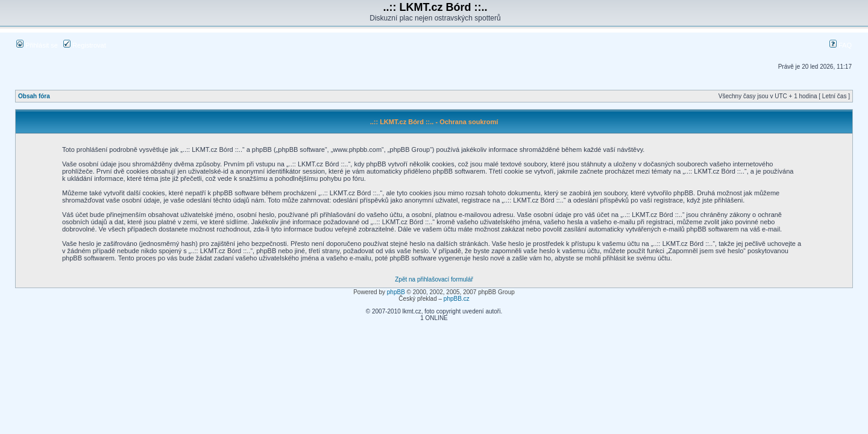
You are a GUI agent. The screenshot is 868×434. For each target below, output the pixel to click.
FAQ (841, 45)
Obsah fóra (34, 96)
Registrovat (85, 45)
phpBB (396, 292)
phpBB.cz (457, 299)
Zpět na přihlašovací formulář (434, 279)
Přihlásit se (37, 45)
